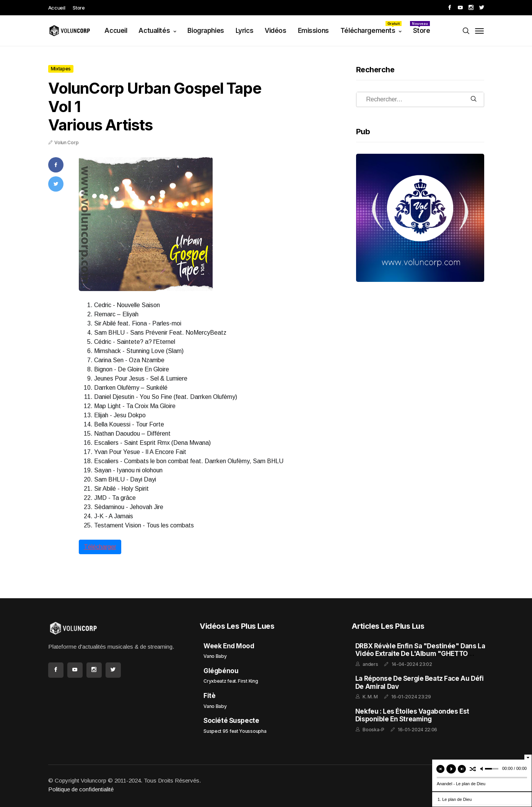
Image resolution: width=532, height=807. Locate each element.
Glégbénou (221, 671)
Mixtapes (61, 69)
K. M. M (370, 697)
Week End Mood (229, 646)
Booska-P (373, 730)
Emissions (313, 31)
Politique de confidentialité (81, 789)
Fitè (209, 696)
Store (79, 8)
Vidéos (275, 31)
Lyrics (244, 31)
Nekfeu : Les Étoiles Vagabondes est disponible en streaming (412, 715)
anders (370, 664)
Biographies (206, 31)
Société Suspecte (231, 721)
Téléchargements (371, 28)
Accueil (57, 8)
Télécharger (100, 547)
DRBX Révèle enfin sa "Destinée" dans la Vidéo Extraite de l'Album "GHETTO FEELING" (420, 654)
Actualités (155, 31)
